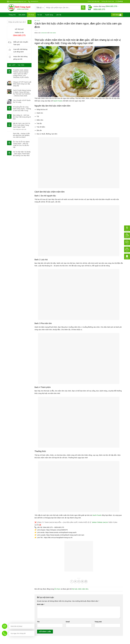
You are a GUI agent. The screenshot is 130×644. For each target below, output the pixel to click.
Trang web (98, 622)
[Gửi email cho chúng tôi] (122, 1)
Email (68, 622)
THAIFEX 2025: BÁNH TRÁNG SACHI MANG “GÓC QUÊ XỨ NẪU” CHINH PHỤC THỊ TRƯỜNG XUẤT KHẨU (21, 74)
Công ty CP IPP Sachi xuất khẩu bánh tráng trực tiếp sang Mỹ (22, 84)
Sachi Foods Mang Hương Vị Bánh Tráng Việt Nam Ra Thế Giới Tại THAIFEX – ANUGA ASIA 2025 (22, 93)
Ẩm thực (31, 15)
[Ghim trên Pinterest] (82, 582)
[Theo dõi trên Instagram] (118, 1)
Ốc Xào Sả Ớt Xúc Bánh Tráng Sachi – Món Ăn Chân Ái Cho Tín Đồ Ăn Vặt (21, 144)
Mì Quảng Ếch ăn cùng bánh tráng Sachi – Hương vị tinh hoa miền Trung (22, 109)
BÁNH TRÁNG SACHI (100, 522)
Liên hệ (59, 15)
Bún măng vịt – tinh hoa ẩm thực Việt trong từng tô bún (22, 117)
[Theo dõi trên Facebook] (116, 1)
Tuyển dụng (49, 15)
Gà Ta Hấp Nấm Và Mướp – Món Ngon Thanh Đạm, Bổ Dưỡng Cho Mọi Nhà (22, 154)
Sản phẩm (22, 15)
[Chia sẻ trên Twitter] (75, 582)
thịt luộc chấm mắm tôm (80, 589)
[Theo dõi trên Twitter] (120, 1)
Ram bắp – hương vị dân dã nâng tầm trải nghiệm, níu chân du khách (21, 135)
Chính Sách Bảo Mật (93, 1)
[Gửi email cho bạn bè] (79, 582)
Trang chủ (12, 15)
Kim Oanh (53, 33)
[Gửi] (83, 8)
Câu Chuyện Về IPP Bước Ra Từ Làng (22, 101)
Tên (38, 622)
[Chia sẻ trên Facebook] (72, 582)
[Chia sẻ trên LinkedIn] (86, 582)
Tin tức (40, 15)
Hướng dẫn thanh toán (108, 1)
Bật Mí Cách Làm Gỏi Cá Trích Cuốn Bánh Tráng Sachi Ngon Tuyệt (21, 125)
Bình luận (41, 604)
